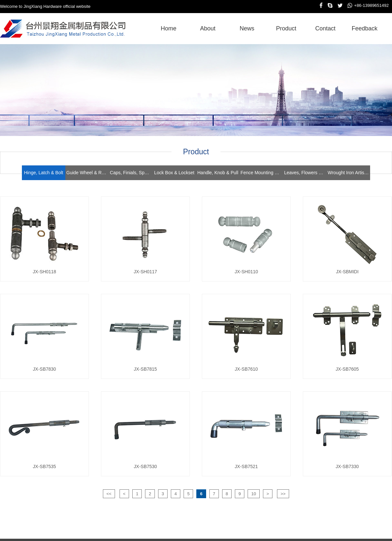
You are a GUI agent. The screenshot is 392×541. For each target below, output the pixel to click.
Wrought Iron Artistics (349, 173)
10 (253, 494)
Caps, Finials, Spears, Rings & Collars (131, 173)
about (208, 28)
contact (325, 28)
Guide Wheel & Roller (88, 173)
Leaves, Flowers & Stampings (305, 173)
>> (283, 494)
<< (109, 494)
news (247, 28)
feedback (364, 28)
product (286, 28)
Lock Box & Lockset (174, 173)
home (169, 28)
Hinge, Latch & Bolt (43, 173)
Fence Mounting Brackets (262, 173)
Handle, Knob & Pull (218, 173)
